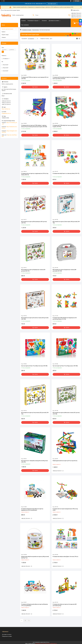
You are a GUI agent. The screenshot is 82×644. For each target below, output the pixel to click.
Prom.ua (48, 642)
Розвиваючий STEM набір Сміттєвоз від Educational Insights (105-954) (65, 126)
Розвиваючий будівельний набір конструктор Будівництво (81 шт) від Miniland (32, 509)
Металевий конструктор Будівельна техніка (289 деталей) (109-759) (64, 270)
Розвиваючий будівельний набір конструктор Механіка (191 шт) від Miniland (34, 605)
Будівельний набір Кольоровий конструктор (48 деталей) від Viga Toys (35, 557)
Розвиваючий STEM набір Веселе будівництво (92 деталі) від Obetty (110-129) (65, 318)
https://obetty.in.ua (6, 109)
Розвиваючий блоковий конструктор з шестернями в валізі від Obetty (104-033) (65, 78)
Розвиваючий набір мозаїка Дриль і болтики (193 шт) (65, 557)
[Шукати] (33, 15)
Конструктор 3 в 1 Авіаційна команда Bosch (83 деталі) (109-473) (34, 461)
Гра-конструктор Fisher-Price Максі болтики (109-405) (34, 366)
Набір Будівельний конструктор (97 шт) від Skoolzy (65, 461)
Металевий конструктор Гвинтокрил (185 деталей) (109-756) (66, 222)
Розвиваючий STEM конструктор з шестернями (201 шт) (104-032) (35, 78)
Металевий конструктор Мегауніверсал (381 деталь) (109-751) (34, 222)
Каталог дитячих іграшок (8, 29)
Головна (23, 21)
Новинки (4, 37)
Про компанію (25, 25)
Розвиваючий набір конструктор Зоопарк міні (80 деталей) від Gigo (65, 605)
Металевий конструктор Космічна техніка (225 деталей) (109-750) (35, 318)
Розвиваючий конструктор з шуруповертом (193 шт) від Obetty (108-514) (35, 174)
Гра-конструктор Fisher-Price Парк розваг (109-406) (65, 366)
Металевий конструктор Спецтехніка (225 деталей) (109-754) (35, 413)
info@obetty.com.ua (6, 113)
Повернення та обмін (7, 636)
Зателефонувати (52, 4)
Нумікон (4, 32)
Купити (36, 87)
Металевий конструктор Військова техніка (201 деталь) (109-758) (66, 413)
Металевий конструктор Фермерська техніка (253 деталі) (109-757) (33, 270)
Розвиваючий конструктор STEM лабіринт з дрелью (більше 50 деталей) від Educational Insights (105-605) (34, 126)
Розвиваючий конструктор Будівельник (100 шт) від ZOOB (65, 509)
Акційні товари (5, 35)
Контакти (44, 21)
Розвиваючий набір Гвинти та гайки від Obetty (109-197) (66, 173)
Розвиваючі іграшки (33, 21)
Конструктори (36, 30)
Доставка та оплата (54, 21)
